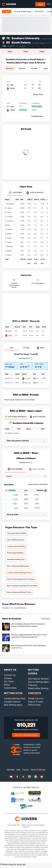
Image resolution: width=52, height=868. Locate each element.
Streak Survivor (36, 698)
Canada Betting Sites (15, 698)
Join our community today (26, 735)
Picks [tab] (26, 51)
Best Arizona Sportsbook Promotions (21, 579)
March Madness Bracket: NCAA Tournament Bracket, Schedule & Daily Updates (28, 625)
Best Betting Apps (13, 705)
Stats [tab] (10, 51)
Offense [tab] (15, 469)
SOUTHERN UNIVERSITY (16, 417)
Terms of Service (38, 770)
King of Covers (36, 702)
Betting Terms (26, 358)
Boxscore (10, 68)
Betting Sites (13, 693)
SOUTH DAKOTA (38, 417)
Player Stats (38, 94)
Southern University (26, 38)
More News (46, 618)
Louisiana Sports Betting (16, 546)
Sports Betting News (39, 682)
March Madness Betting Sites (18, 566)
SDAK (10, 335)
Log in (40, 4)
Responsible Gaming (38, 688)
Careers (8, 678)
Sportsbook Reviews (39, 679)
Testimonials (10, 688)
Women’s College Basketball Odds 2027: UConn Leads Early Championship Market (29, 636)
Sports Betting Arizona (15, 540)
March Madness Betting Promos (19, 592)
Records (22, 68)
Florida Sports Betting (15, 553)
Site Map (11, 770)
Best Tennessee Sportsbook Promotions (22, 586)
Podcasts (33, 685)
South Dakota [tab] (35, 193)
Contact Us (10, 675)
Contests (35, 693)
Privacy (25, 770)
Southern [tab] (15, 193)
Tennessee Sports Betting (17, 533)
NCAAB (7, 11)
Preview (34, 68)
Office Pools (34, 705)
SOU (10, 331)
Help (18, 770)
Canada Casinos (12, 702)
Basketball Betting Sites (16, 559)
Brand (7, 685)
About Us (10, 670)
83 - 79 (28, 383)
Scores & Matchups (23, 11)
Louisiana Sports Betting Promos (19, 573)
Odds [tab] (42, 51)
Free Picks (39, 11)
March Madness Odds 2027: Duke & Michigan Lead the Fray (28, 647)
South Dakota (21, 42)
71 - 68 (27, 378)
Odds (49, 11)
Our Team (9, 681)
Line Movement (37, 116)
